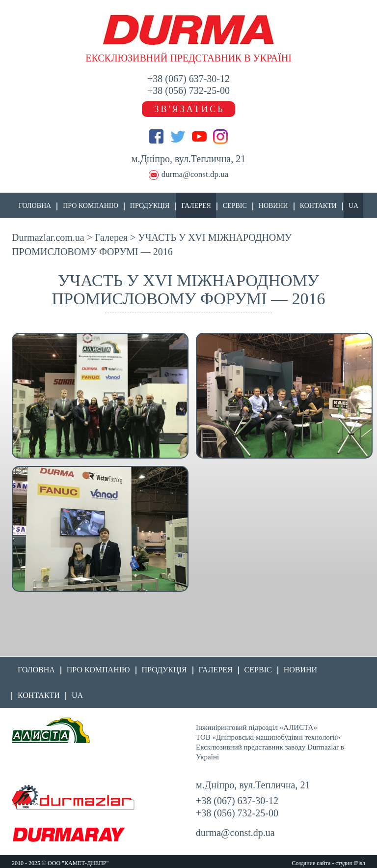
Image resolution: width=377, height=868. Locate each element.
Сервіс (235, 206)
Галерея (196, 206)
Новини (273, 206)
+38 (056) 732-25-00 (188, 90)
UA (353, 206)
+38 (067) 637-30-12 (188, 79)
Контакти (318, 206)
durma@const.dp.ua (195, 174)
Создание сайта (311, 863)
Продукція (150, 206)
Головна (35, 206)
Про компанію (91, 206)
